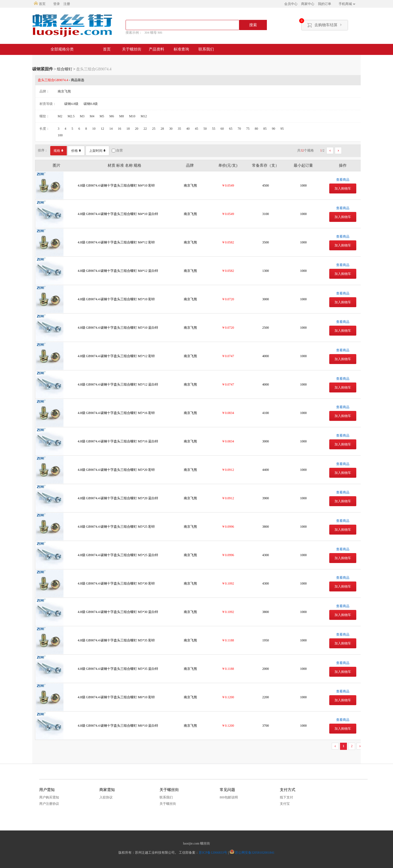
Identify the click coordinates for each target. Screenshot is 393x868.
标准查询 (181, 49)
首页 (40, 4)
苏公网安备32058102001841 (255, 853)
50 (205, 129)
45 (197, 129)
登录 (57, 4)
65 (231, 129)
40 (188, 129)
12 (102, 129)
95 (282, 129)
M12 (144, 116)
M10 (132, 116)
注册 (67, 4)
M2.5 (71, 116)
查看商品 (343, 180)
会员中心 (291, 4)
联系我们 (206, 49)
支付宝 (285, 804)
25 (154, 129)
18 (128, 129)
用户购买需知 (49, 797)
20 (137, 129)
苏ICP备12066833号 (213, 853)
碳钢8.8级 (91, 104)
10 (94, 129)
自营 (117, 151)
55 (214, 129)
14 (111, 129)
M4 (92, 116)
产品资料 (156, 49)
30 (171, 129)
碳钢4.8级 (71, 104)
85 (265, 129)
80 (256, 129)
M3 (82, 116)
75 (248, 129)
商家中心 (308, 4)
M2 (60, 116)
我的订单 (325, 4)
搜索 (253, 25)
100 (60, 135)
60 (222, 129)
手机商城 (347, 4)
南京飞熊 (64, 91)
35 (179, 129)
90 (273, 129)
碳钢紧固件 (43, 69)
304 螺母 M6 (153, 33)
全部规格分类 (62, 49)
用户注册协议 (49, 804)
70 (239, 129)
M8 (122, 116)
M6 (112, 116)
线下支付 (286, 797)
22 (145, 129)
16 (120, 129)
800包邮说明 (229, 797)
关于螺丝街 (132, 49)
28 (162, 129)
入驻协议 (106, 797)
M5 (102, 116)
